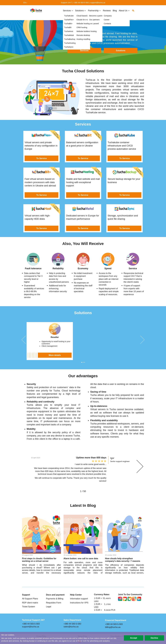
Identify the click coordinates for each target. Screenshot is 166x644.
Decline (154, 638)
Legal (49, 607)
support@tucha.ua (98, 3)
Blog (115, 13)
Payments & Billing (55, 599)
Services (67, 13)
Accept (134, 638)
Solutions (121, 51)
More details (45, 355)
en (25, 3)
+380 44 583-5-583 (81, 3)
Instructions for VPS (79, 603)
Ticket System (29, 607)
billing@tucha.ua (113, 627)
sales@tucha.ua (71, 627)
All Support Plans (30, 599)
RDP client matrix (30, 603)
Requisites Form (54, 603)
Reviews (107, 13)
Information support (79, 599)
